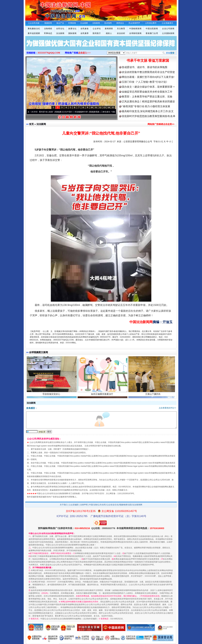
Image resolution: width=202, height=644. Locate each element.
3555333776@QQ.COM (49, 53)
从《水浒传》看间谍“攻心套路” (42, 112)
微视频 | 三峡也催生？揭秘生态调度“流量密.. (114, 112)
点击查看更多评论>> (167, 408)
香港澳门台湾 (152, 33)
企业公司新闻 (168, 29)
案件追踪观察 (34, 33)
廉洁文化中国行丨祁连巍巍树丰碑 (75, 112)
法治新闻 (60, 33)
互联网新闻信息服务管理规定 (75, 449)
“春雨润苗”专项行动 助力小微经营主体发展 (146, 106)
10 (92, 107)
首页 (31, 124)
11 (96, 107)
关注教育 (121, 29)
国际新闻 (72, 33)
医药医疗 (97, 33)
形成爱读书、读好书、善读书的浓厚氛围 (145, 67)
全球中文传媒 (51, 9)
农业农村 (121, 33)
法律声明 (84, 505)
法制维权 (48, 29)
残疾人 (109, 33)
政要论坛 (72, 29)
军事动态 (48, 33)
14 (109, 107)
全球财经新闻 (135, 33)
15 (113, 107)
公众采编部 (74, 505)
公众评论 (97, 29)
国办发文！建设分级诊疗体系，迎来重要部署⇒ (148, 87)
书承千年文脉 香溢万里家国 (148, 61)
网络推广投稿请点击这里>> (161, 124)
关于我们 (64, 505)
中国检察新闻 (135, 29)
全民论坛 (60, 29)
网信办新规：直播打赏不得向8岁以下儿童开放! (148, 77)
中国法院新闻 (152, 29)
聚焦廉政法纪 (34, 29)
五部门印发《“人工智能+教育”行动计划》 (145, 82)
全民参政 (85, 29)
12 (100, 107)
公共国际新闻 (168, 33)
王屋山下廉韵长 (153, 396)
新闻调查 (109, 29)
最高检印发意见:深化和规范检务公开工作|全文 (148, 111)
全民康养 (85, 33)
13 (104, 107)
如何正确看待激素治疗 (102, 396)
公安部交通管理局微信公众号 (138, 141)
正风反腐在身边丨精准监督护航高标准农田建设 (148, 101)
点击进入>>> (84, 53)
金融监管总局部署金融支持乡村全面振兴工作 (147, 92)
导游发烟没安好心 (52, 396)
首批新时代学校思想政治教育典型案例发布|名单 (149, 116)
